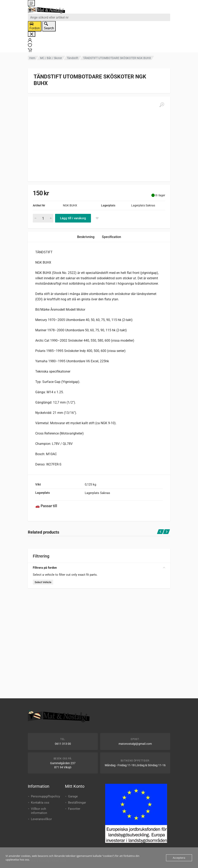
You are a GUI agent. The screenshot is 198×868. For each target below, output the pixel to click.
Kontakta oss (40, 803)
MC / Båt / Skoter (51, 58)
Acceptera (179, 858)
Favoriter (74, 809)
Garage (73, 796)
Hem (32, 58)
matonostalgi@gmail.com (135, 744)
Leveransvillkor (41, 819)
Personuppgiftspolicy (45, 796)
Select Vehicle (43, 582)
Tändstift (73, 58)
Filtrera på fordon (99, 568)
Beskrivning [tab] (86, 237)
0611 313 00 (63, 744)
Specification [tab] (111, 237)
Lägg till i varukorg (73, 218)
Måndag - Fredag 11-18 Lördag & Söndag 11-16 (135, 765)
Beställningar (77, 803)
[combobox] (99, 17)
